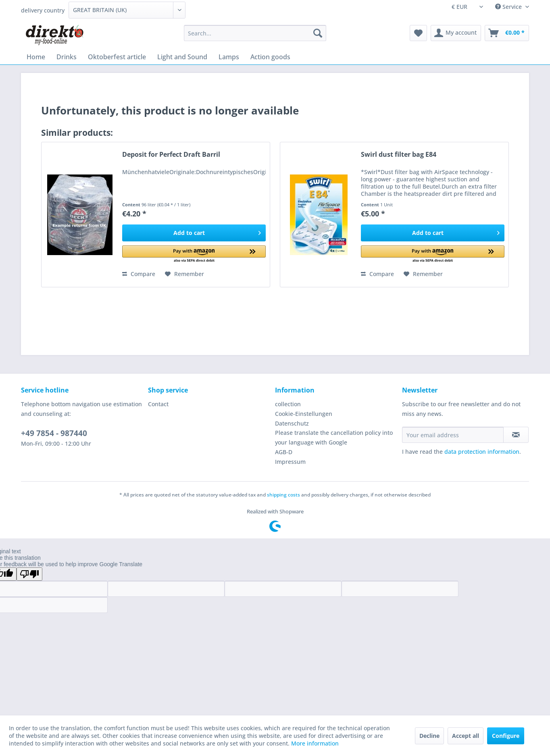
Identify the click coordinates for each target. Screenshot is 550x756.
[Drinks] (67, 57)
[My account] (456, 33)
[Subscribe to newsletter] (516, 435)
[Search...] (255, 33)
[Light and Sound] (182, 57)
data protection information (482, 452)
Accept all (466, 736)
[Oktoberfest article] (117, 57)
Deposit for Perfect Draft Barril (171, 155)
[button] (194, 254)
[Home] (36, 57)
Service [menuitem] (509, 7)
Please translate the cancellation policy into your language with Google (334, 437)
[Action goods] (270, 57)
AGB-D (284, 452)
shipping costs (283, 495)
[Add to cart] (194, 233)
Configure (506, 736)
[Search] (318, 33)
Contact (158, 404)
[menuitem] (255, 33)
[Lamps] (229, 57)
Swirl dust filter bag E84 (399, 155)
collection (288, 404)
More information (315, 743)
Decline (429, 736)
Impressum (290, 462)
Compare (139, 274)
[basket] (507, 33)
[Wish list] (418, 33)
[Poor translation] (29, 574)
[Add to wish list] (184, 274)
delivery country (43, 10)
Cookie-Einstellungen (304, 414)
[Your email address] (453, 435)
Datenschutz (292, 423)
